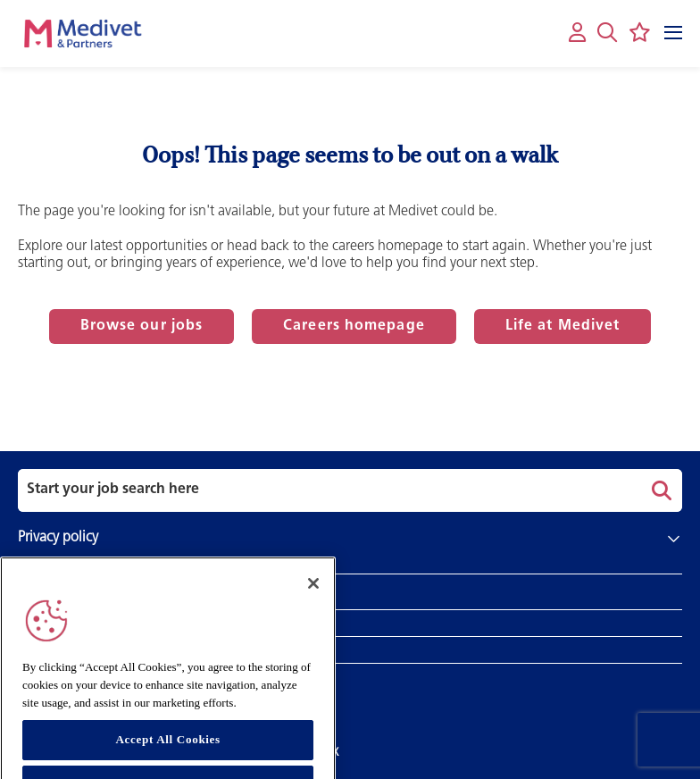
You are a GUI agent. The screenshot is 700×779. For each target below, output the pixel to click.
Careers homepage (354, 326)
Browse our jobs (142, 326)
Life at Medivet (563, 326)
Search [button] (659, 490)
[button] (607, 32)
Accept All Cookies (167, 749)
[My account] (577, 34)
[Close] (313, 592)
